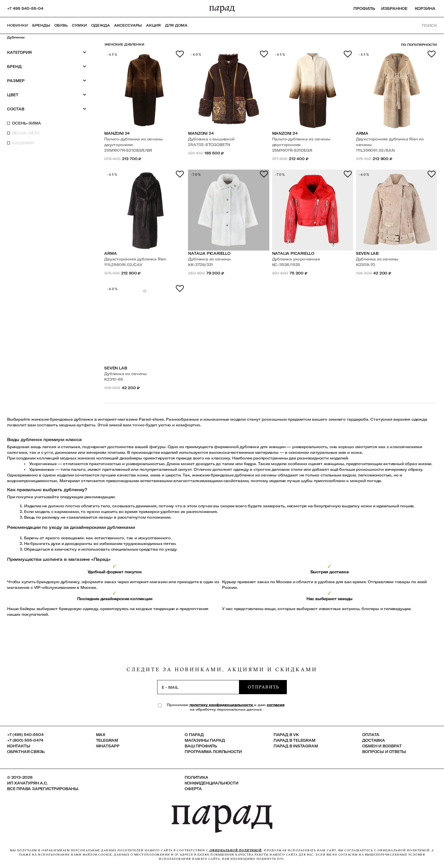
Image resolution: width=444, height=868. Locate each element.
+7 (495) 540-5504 (25, 735)
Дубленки (16, 37)
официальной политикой (235, 850)
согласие (276, 705)
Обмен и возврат (382, 746)
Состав (47, 109)
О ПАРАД (194, 735)
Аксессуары (128, 25)
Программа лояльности (213, 752)
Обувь (61, 25)
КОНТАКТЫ (19, 746)
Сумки (79, 25)
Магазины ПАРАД (205, 740)
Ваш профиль (201, 746)
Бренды (41, 25)
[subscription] (198, 687)
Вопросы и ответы (384, 752)
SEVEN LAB (367, 253)
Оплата (371, 735)
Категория (47, 52)
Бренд (47, 66)
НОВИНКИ (18, 25)
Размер (47, 81)
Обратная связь (26, 752)
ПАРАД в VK (286, 735)
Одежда (101, 25)
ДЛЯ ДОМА (176, 25)
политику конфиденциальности (222, 705)
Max (101, 735)
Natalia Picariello (209, 253)
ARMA (362, 133)
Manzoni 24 (117, 133)
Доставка (373, 740)
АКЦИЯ (153, 25)
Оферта (193, 789)
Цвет (47, 95)
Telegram (107, 740)
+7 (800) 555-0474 (25, 740)
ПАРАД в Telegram (294, 740)
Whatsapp (108, 746)
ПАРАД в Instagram (296, 746)
